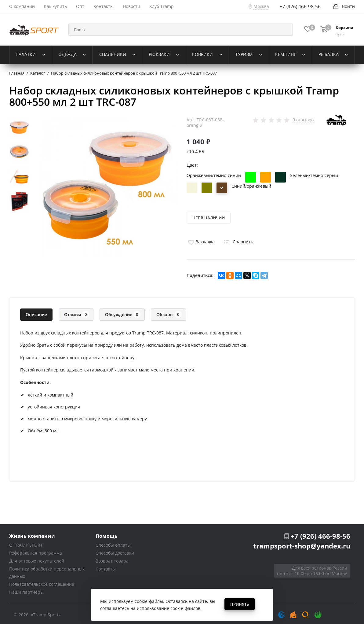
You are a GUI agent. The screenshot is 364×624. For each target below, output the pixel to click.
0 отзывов (303, 120)
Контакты (106, 567)
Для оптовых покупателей (37, 559)
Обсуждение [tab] (123, 313)
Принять (240, 604)
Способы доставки (115, 551)
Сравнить (238, 240)
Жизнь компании (32, 534)
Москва (261, 6)
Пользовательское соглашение (42, 582)
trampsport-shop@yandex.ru (302, 544)
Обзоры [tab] (169, 313)
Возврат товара (112, 559)
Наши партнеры (26, 590)
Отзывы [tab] (77, 313)
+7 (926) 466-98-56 (320, 534)
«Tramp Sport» (46, 613)
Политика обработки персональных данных (47, 571)
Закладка (201, 240)
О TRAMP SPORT (26, 543)
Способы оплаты (113, 543)
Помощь (107, 534)
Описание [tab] (36, 313)
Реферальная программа (36, 551)
